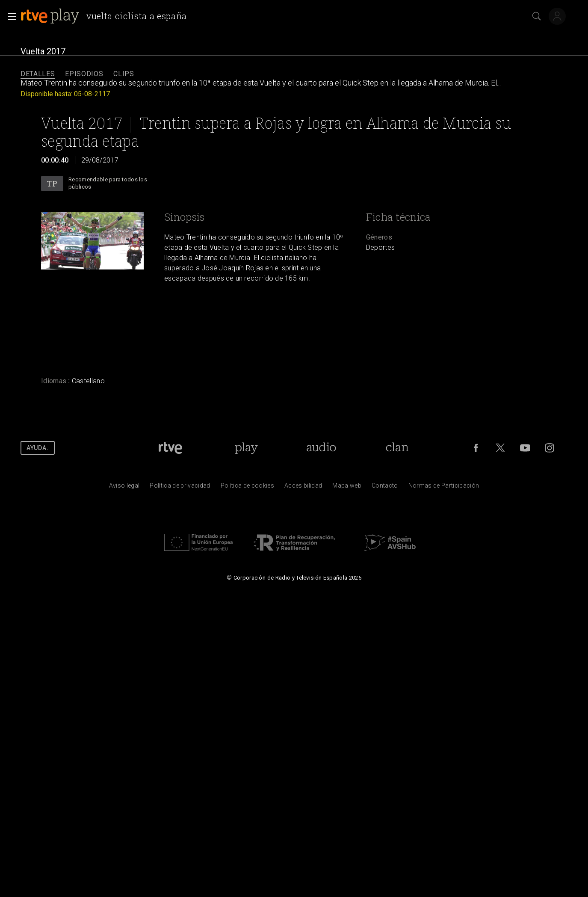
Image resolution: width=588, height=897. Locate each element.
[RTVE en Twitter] (500, 448)
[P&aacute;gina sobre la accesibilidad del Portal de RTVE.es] (303, 488)
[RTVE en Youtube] (525, 448)
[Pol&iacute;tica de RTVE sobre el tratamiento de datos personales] (180, 488)
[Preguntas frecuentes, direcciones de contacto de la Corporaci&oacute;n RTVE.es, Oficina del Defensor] (385, 488)
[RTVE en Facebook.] (476, 448)
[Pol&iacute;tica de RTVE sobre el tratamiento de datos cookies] (247, 488)
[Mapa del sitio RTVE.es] (347, 488)
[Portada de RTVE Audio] (321, 448)
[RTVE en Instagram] (550, 448)
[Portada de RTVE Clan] (397, 448)
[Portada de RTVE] (170, 448)
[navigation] (294, 74)
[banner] (107, 16)
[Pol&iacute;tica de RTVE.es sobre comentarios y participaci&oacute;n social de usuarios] (444, 488)
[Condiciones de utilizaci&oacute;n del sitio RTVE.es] (124, 488)
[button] (9, 16)
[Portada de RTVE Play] (246, 448)
